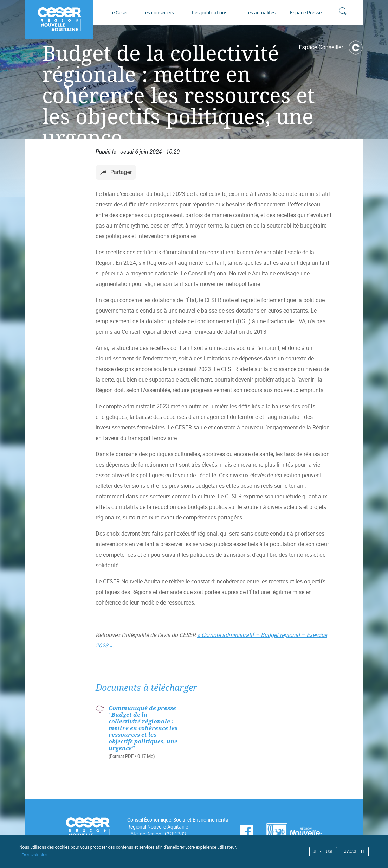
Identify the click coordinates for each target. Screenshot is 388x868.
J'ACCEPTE (355, 851)
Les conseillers (158, 12)
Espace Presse (306, 12)
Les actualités (260, 12)
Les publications (210, 12)
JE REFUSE (323, 851)
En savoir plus (34, 855)
